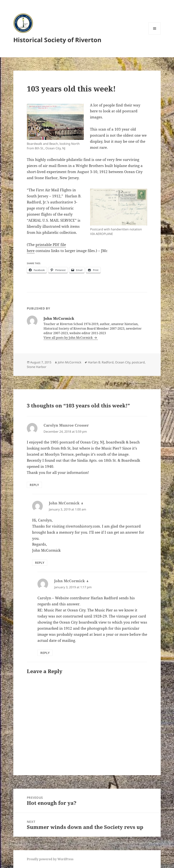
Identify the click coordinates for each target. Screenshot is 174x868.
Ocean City (123, 362)
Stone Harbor (37, 367)
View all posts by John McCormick (68, 338)
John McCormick (70, 362)
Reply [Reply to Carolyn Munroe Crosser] (34, 485)
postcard (138, 362)
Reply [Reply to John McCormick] (40, 563)
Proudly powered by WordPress (50, 859)
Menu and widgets (155, 34)
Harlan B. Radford (101, 362)
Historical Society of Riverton (57, 40)
